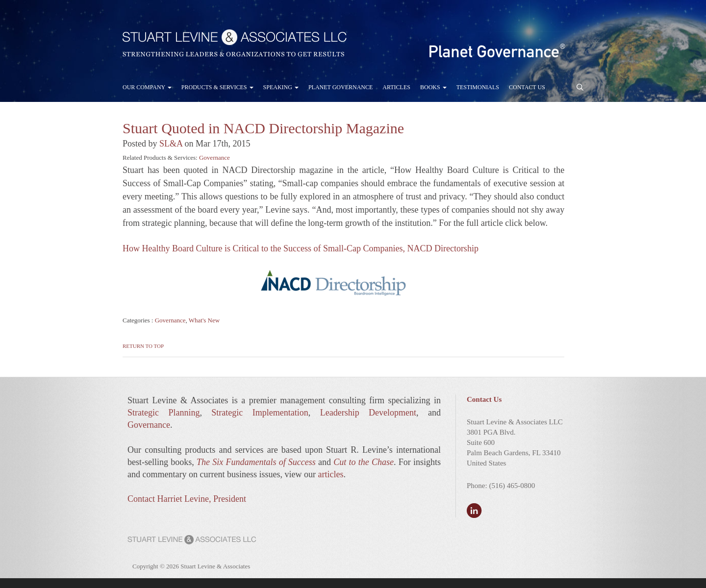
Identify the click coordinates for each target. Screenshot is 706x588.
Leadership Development (368, 413)
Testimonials (478, 87)
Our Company (147, 87)
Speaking (281, 87)
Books (433, 87)
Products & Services (217, 87)
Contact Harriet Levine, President (187, 499)
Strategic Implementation (260, 413)
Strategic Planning (164, 413)
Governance (214, 158)
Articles (396, 87)
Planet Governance (340, 87)
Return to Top (143, 346)
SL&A (171, 144)
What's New (204, 320)
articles (330, 474)
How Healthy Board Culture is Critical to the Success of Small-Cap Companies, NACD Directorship (301, 248)
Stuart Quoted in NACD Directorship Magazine (263, 128)
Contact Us (527, 87)
